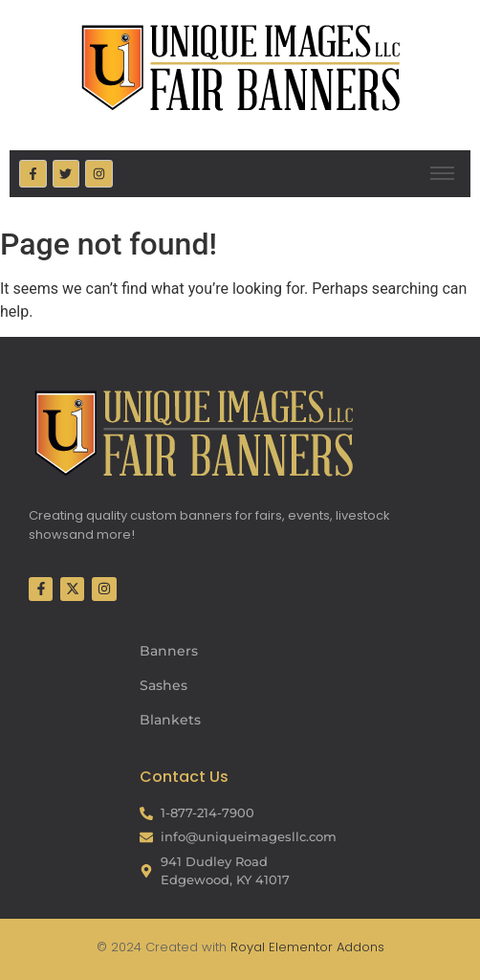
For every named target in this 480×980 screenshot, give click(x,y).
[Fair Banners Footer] (193, 433)
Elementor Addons (325, 947)
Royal (248, 947)
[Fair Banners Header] (240, 67)
